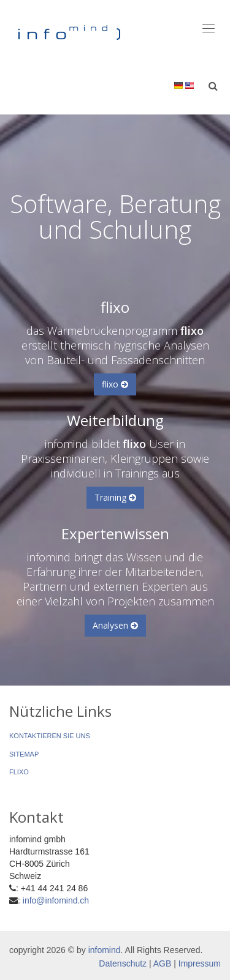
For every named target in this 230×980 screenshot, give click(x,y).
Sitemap (24, 754)
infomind (105, 950)
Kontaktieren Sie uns (50, 736)
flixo (115, 384)
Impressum (200, 963)
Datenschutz (123, 963)
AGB (163, 963)
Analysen (115, 625)
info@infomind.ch (56, 900)
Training (115, 497)
